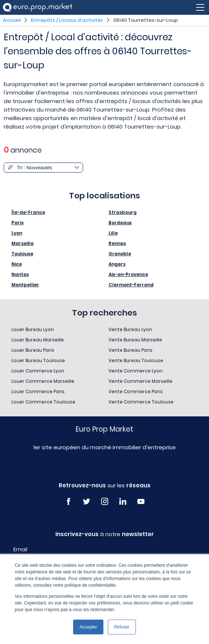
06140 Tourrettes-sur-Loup (146, 20)
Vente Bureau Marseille (135, 340)
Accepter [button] (88, 627)
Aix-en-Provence (128, 274)
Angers (117, 264)
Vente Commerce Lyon (136, 371)
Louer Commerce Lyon (38, 371)
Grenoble (120, 254)
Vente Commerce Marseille (141, 381)
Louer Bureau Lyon (33, 329)
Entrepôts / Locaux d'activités (67, 20)
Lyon (17, 233)
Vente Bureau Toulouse (136, 360)
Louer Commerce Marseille (43, 381)
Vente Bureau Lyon (130, 329)
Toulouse (22, 254)
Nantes (20, 274)
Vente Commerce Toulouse (141, 402)
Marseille (23, 243)
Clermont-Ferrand (131, 285)
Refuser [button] (122, 627)
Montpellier (25, 285)
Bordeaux (120, 223)
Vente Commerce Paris (136, 391)
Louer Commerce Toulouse (43, 402)
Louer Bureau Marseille (38, 340)
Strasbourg (123, 212)
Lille (113, 233)
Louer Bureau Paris (33, 350)
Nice (17, 264)
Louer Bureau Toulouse (38, 360)
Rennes (117, 243)
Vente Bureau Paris (131, 350)
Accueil (12, 20)
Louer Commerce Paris (38, 391)
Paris (18, 223)
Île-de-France (28, 212)
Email (20, 549)
